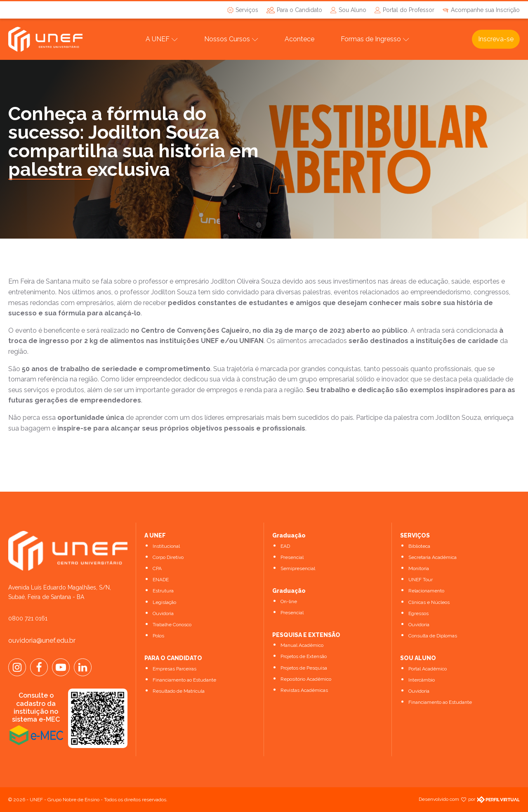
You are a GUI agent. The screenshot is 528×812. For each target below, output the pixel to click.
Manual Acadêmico (302, 645)
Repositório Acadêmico (306, 679)
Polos (158, 636)
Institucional (166, 546)
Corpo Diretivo (168, 557)
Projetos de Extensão (304, 656)
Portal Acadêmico (428, 669)
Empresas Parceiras (174, 669)
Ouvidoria (163, 613)
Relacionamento (426, 591)
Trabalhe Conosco (172, 625)
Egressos (418, 613)
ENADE (161, 580)
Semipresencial (298, 568)
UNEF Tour (421, 580)
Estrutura (163, 591)
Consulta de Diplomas (433, 636)
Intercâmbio (422, 680)
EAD (285, 546)
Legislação (164, 602)
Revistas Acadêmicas (304, 690)
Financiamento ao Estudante (184, 680)
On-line (289, 601)
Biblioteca (419, 546)
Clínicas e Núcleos (429, 602)
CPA (157, 568)
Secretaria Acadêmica (433, 557)
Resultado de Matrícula (179, 691)
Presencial (292, 557)
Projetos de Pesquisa (304, 668)
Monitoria (419, 568)
